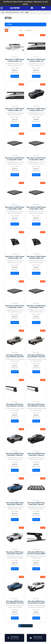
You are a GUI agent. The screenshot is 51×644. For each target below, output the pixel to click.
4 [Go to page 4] (28, 626)
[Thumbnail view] (6, 30)
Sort (21, 30)
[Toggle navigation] (2, 8)
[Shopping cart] (42, 8)
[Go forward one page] (31, 626)
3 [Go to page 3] (25, 626)
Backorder (15, 372)
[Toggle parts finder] (32, 8)
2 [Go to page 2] (22, 626)
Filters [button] (9, 24)
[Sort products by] (35, 30)
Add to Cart (15, 76)
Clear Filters (8, 28)
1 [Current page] (20, 626)
